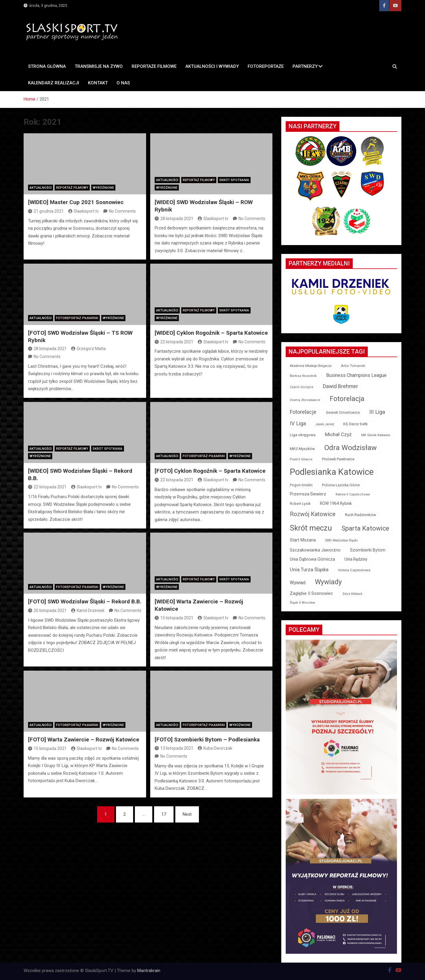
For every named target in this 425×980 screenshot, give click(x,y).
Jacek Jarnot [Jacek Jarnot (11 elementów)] (325, 424)
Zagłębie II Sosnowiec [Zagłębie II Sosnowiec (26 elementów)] (311, 594)
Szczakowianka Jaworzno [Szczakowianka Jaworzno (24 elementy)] (315, 550)
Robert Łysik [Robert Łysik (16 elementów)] (300, 504)
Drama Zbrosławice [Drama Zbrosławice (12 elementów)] (305, 400)
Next (187, 814)
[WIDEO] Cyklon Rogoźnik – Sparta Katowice (211, 333)
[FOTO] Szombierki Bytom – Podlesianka (207, 739)
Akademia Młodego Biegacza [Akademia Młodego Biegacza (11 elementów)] (311, 366)
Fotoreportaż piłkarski (77, 318)
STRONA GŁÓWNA (47, 66)
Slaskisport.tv (84, 211)
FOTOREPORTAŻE (266, 66)
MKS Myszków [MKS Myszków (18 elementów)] (302, 449)
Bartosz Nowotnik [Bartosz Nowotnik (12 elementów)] (303, 376)
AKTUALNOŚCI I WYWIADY (212, 66)
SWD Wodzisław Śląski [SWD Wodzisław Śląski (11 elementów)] (341, 540)
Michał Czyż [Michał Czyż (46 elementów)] (338, 434)
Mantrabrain (149, 971)
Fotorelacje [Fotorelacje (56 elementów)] (303, 412)
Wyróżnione (103, 188)
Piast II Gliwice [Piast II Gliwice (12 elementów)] (301, 459)
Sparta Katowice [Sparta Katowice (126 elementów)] (365, 528)
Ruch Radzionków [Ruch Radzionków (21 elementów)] (361, 515)
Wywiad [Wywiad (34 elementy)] (298, 583)
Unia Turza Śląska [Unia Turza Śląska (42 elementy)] (309, 570)
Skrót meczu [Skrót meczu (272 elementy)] (311, 528)
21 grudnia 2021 (46, 211)
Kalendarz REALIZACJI (54, 83)
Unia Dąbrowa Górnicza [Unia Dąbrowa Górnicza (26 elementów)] (312, 559)
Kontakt (98, 83)
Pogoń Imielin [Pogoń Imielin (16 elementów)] (301, 485)
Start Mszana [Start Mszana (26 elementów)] (303, 540)
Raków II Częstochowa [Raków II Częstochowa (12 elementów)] (353, 494)
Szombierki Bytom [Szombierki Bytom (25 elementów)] (368, 550)
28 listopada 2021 (174, 219)
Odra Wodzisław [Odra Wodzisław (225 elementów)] (351, 448)
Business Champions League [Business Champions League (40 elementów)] (356, 375)
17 (164, 814)
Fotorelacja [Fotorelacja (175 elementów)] (347, 399)
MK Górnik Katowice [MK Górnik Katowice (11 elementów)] (376, 435)
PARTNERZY (305, 66)
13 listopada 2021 (174, 748)
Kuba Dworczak (215, 748)
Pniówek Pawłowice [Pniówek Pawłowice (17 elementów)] (338, 459)
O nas (123, 83)
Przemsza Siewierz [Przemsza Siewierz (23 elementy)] (308, 494)
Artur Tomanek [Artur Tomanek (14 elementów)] (353, 366)
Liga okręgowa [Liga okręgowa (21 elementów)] (303, 435)
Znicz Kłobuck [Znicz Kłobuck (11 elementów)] (352, 594)
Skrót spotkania (234, 180)
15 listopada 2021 (174, 618)
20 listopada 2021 (47, 610)
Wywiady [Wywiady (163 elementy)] (328, 582)
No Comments (122, 211)
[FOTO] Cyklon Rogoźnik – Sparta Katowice (210, 471)
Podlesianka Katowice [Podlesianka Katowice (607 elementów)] (332, 472)
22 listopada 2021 (174, 342)
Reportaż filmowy (72, 188)
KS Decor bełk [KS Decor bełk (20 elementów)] (355, 424)
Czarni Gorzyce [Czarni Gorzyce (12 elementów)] (302, 387)
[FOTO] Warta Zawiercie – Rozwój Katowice (84, 739)
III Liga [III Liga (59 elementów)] (377, 412)
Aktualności (41, 188)
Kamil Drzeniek (88, 610)
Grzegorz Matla (88, 349)
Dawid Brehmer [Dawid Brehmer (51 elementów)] (340, 386)
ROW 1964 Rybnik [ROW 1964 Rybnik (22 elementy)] (336, 503)
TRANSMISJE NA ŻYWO (99, 66)
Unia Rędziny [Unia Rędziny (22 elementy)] (356, 559)
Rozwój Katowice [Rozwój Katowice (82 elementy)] (313, 514)
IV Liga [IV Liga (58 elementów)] (298, 423)
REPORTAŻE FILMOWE (154, 66)
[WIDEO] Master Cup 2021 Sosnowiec (76, 202)
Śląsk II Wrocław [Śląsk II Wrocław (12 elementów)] (302, 603)
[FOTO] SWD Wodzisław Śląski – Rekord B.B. (85, 601)
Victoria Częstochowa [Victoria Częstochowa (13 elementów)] (354, 570)
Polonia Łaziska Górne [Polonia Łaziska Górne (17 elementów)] (341, 485)
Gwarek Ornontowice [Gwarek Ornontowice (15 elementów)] (343, 413)
